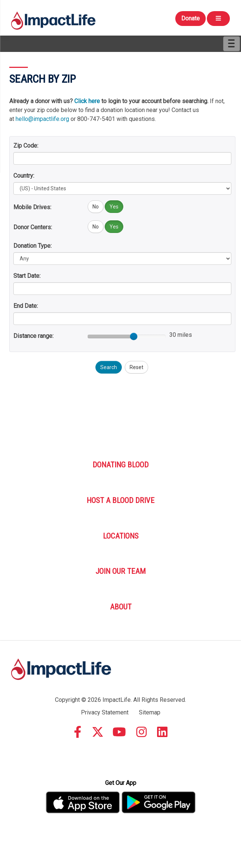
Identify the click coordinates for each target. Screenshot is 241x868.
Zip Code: (26, 146)
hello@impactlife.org (42, 119)
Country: (24, 176)
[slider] (134, 336)
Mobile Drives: (32, 207)
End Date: (26, 306)
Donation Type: (32, 246)
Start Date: (27, 276)
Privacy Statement (105, 712)
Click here (87, 101)
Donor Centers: (33, 227)
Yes (114, 207)
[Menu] (232, 44)
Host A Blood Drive (121, 500)
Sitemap (150, 712)
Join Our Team (121, 571)
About (121, 607)
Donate (190, 18)
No (96, 207)
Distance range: (33, 336)
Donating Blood (121, 465)
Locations (121, 536)
